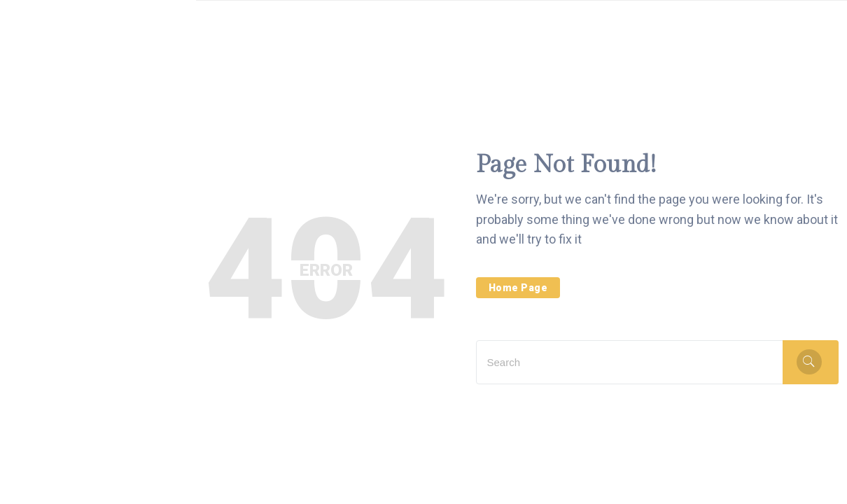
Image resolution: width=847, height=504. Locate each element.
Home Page (518, 288)
